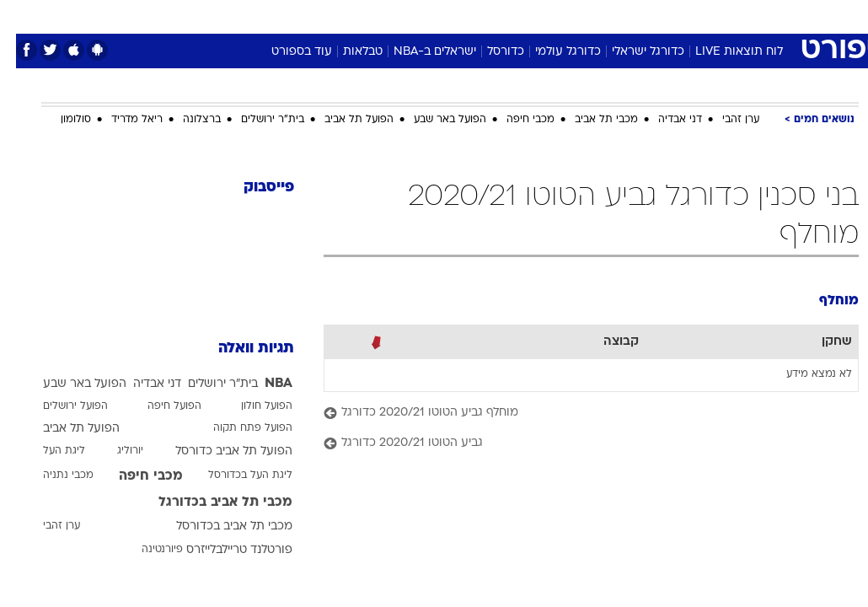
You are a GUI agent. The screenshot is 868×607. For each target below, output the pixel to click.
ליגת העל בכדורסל (234, 475)
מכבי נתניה (52, 475)
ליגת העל (48, 451)
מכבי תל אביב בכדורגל (209, 502)
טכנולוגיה (305, 16)
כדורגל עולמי (552, 52)
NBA (263, 384)
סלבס (550, 16)
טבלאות (347, 52)
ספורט (650, 16)
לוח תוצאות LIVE (723, 52)
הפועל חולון (251, 406)
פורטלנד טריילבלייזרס (223, 550)
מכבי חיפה (514, 120)
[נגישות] (23, 16)
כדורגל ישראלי (632, 52)
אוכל (465, 16)
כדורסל (490, 52)
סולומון (60, 120)
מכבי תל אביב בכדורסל (218, 526)
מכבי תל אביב (590, 120)
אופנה (248, 16)
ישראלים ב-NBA (419, 52)
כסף (506, 16)
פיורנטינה (146, 550)
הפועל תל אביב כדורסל (218, 451)
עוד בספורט (286, 52)
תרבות (599, 16)
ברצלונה (186, 120)
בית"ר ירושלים (257, 120)
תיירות (363, 16)
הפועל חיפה (158, 406)
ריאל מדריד (121, 120)
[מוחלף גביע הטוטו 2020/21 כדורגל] (575, 414)
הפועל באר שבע (434, 120)
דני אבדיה (664, 120)
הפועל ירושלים (59, 406)
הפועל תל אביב (343, 120)
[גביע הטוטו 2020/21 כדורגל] (575, 444)
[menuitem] (693, 16)
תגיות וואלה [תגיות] (240, 349)
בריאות (416, 16)
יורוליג (114, 451)
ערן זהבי (725, 120)
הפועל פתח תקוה (237, 428)
